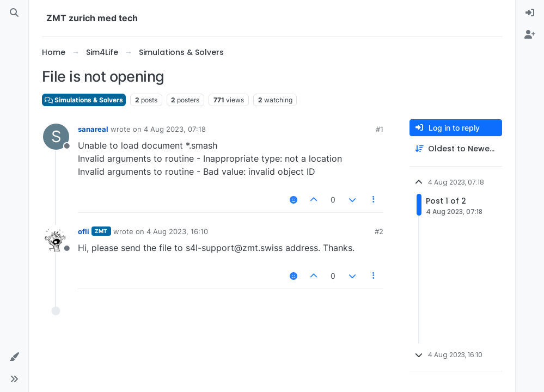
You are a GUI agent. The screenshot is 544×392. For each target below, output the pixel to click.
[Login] (530, 13)
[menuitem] (530, 13)
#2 (379, 231)
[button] (14, 357)
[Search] (14, 13)
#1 (380, 129)
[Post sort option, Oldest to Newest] (456, 149)
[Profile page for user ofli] (56, 239)
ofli (84, 231)
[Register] (530, 35)
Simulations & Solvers (84, 100)
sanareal (93, 129)
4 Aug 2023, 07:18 (175, 129)
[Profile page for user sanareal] (56, 137)
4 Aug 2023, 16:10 (177, 231)
